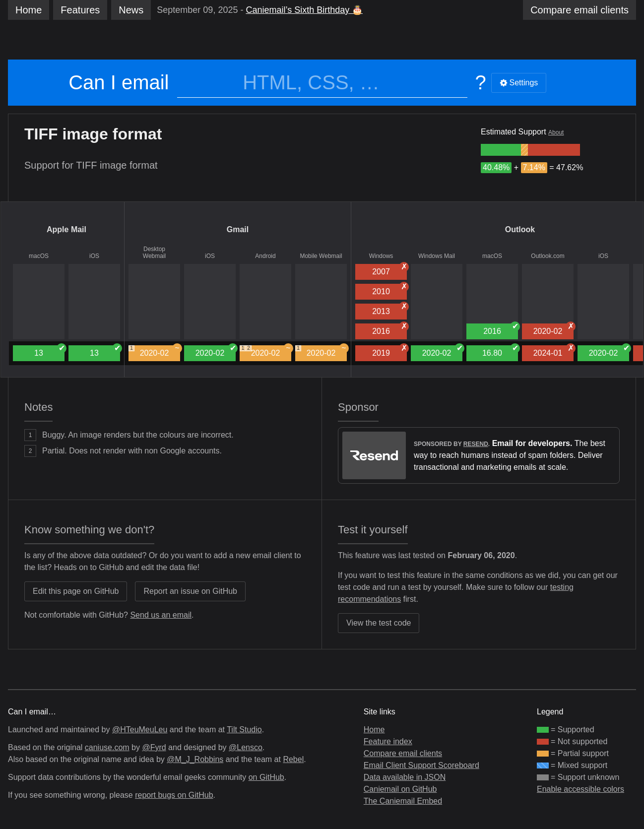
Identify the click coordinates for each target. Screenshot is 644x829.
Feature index (388, 741)
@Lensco (246, 747)
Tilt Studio (244, 730)
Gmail (238, 229)
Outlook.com (547, 256)
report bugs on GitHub (174, 795)
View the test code (379, 623)
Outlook (520, 229)
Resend (476, 444)
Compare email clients (403, 753)
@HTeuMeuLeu (140, 730)
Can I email (119, 82)
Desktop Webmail (154, 253)
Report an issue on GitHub (190, 591)
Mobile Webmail (321, 256)
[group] (501, 150)
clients (580, 10)
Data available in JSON (405, 777)
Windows (381, 256)
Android (265, 256)
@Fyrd (154, 747)
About (556, 132)
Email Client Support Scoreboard (421, 765)
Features (80, 10)
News (131, 10)
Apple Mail (66, 229)
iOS (94, 256)
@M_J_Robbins (195, 759)
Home (29, 10)
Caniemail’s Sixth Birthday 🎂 (304, 10)
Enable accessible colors (580, 789)
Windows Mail (437, 256)
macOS (39, 256)
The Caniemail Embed (403, 801)
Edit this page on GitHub (76, 591)
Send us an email (161, 615)
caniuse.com (107, 747)
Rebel (293, 759)
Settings (519, 83)
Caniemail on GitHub (400, 789)
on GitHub (266, 777)
